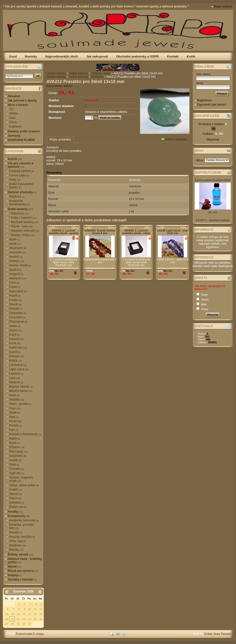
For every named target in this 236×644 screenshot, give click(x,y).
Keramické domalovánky (19, 203)
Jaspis (16, 330)
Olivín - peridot (20, 404)
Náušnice (17, 545)
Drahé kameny (20, 209)
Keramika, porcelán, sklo (22, 526)
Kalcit (14, 335)
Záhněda (16, 503)
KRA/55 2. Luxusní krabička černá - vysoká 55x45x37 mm (63, 233)
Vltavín (15, 498)
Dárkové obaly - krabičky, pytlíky (25, 561)
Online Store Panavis (218, 634)
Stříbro (13, 114)
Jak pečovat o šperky (22, 101)
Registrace (204, 100)
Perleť (15, 421)
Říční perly (18, 452)
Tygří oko (17, 473)
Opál (14, 417)
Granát (15, 304)
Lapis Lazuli (19, 369)
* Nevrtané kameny (24, 222)
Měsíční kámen (21, 391)
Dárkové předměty (22, 192)
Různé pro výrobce (23, 571)
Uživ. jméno (203, 74)
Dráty (15, 180)
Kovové (16, 532)
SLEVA (15, 159)
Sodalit (15, 460)
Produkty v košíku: (213, 124)
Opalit (15, 413)
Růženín (17, 447)
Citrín (14, 283)
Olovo (13, 122)
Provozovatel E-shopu (30, 634)
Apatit (15, 239)
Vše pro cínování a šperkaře (20, 165)
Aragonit (16, 274)
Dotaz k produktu (174, 139)
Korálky (15, 512)
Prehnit (15, 426)
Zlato (12, 118)
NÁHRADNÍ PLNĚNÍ (21, 140)
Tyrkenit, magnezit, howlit (21, 479)
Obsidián (16, 400)
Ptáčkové (17, 197)
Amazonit (17, 252)
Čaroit (15, 287)
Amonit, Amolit (20, 265)
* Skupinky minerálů (24, 231)
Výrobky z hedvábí (22, 580)
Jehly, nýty (18, 541)
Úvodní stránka (56, 73)
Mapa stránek (223, 6)
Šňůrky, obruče (20, 555)
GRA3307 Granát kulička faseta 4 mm (100, 232)
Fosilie (16, 300)
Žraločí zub (18, 507)
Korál (15, 343)
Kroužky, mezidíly (22, 537)
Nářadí (14, 567)
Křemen (16, 356)
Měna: (201, 160)
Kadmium (15, 127)
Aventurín (18, 278)
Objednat (213, 140)
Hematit (16, 309)
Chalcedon (18, 313)
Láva (15, 378)
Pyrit (14, 430)
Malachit (16, 382)
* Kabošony (19, 213)
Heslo (200, 83)
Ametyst (17, 261)
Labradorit (18, 365)
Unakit (16, 490)
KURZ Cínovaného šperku (21, 186)
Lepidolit (16, 374)
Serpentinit (18, 456)
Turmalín (16, 469)
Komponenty (19, 516)
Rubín (15, 439)
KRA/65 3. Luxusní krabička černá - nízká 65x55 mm (136, 233)
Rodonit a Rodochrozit (25, 434)
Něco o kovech (18, 105)
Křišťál (16, 361)
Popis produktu (60, 140)
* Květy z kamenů (23, 218)
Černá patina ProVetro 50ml (213, 180)
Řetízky (16, 550)
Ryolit (14, 443)
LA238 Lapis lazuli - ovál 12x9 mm (172, 232)
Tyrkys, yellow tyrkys (24, 485)
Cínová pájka (19, 175)
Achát (15, 244)
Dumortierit (18, 291)
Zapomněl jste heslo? (212, 105)
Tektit (14, 465)
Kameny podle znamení (24, 131)
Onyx (15, 408)
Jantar (15, 326)
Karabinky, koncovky (24, 520)
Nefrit (14, 395)
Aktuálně (14, 96)
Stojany (15, 575)
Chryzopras (18, 322)
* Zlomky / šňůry (22, 235)
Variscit (15, 494)
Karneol (16, 339)
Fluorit (15, 296)
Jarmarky (14, 136)
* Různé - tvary (21, 226)
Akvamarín (18, 248)
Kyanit (15, 352)
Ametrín (16, 257)
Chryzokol (17, 317)
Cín (11, 109)
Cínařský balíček (22, 171)
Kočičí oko (18, 348)
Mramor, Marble (21, 387)
